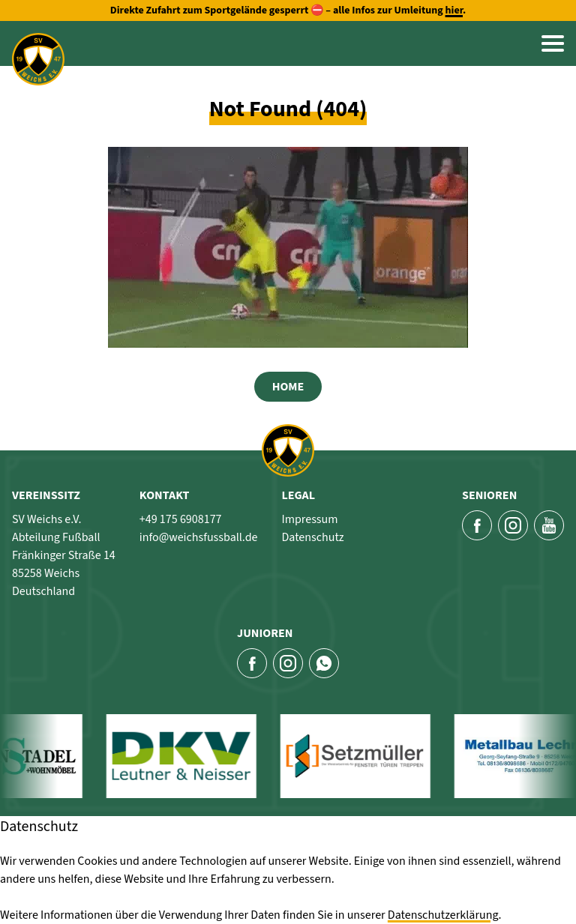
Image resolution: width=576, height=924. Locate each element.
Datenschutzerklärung (443, 915)
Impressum (309, 519)
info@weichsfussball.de (199, 537)
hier (454, 10)
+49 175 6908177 (181, 519)
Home (288, 387)
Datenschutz (312, 537)
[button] (553, 43)
